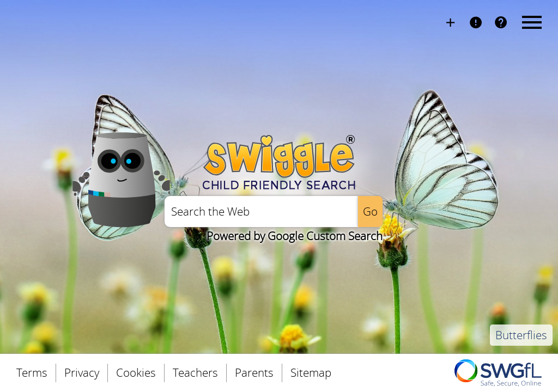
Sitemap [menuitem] (311, 373)
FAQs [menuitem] (501, 22)
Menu (530, 22)
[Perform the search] (370, 212)
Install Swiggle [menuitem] (451, 22)
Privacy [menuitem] (82, 373)
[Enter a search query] (261, 212)
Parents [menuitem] (254, 373)
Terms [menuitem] (32, 373)
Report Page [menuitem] (476, 22)
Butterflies (521, 335)
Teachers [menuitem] (195, 373)
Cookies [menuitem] (136, 373)
